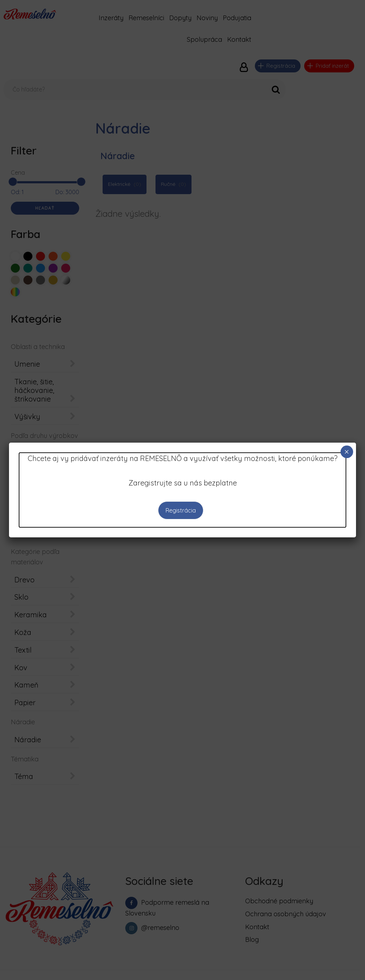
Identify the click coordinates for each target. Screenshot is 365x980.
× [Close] (347, 452)
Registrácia (181, 510)
